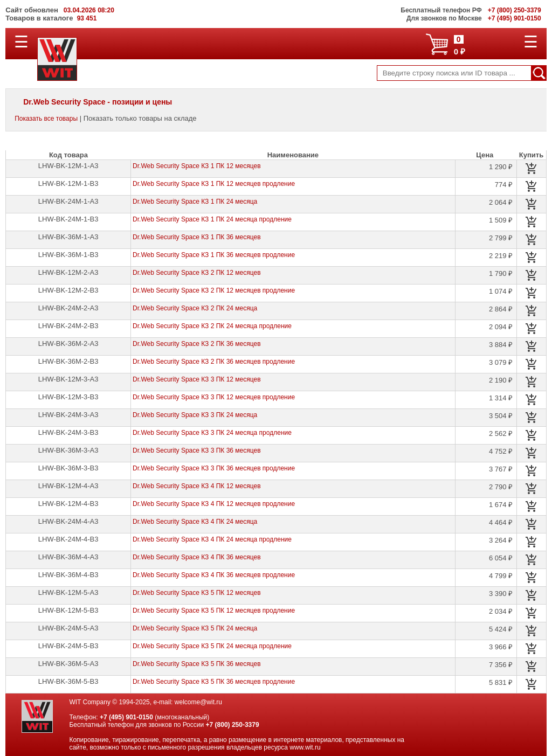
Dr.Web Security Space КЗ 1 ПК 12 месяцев (196, 166)
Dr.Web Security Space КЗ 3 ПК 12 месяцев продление (214, 397)
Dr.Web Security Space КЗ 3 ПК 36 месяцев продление (214, 468)
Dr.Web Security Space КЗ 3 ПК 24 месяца (195, 415)
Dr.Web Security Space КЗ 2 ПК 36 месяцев (196, 344)
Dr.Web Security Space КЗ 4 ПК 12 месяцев (196, 486)
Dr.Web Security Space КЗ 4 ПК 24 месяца (195, 522)
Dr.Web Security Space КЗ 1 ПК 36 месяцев (196, 237)
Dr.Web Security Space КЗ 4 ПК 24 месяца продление (212, 539)
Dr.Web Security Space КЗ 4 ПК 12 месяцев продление (214, 504)
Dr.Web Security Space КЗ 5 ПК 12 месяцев (196, 593)
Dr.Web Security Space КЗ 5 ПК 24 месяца (195, 628)
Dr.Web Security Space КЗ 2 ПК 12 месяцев (196, 273)
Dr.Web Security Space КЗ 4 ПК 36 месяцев (196, 557)
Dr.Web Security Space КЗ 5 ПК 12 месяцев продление (214, 611)
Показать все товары (46, 119)
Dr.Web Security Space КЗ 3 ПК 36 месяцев (196, 450)
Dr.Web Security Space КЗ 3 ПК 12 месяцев (196, 379)
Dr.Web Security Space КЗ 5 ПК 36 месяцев (196, 664)
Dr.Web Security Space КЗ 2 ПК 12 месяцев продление (214, 290)
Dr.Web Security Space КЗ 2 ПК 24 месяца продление (212, 326)
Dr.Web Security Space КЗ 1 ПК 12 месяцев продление (214, 184)
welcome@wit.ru (198, 702)
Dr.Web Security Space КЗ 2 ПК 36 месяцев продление (214, 362)
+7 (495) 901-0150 (126, 717)
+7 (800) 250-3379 (233, 725)
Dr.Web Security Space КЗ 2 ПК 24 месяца (195, 308)
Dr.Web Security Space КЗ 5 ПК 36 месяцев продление (214, 682)
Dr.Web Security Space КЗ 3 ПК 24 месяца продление (212, 433)
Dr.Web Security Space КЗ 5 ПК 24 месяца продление (212, 646)
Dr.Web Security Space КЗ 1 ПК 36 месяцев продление (214, 255)
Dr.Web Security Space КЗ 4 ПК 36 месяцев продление (214, 575)
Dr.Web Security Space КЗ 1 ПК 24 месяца (195, 202)
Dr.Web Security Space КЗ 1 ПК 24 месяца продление (212, 219)
